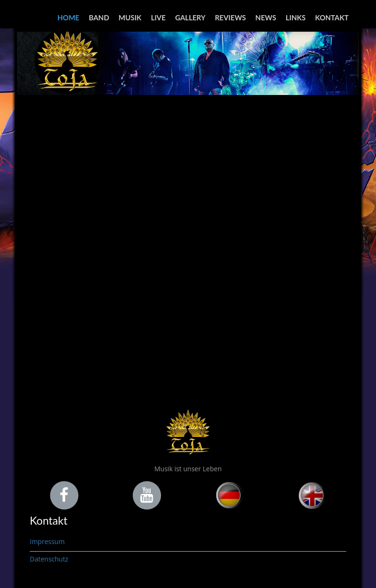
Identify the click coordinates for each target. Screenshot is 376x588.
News (266, 17)
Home (68, 17)
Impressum (47, 541)
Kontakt (332, 17)
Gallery (190, 17)
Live (158, 17)
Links (296, 17)
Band (99, 17)
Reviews (231, 17)
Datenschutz (49, 559)
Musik (130, 17)
